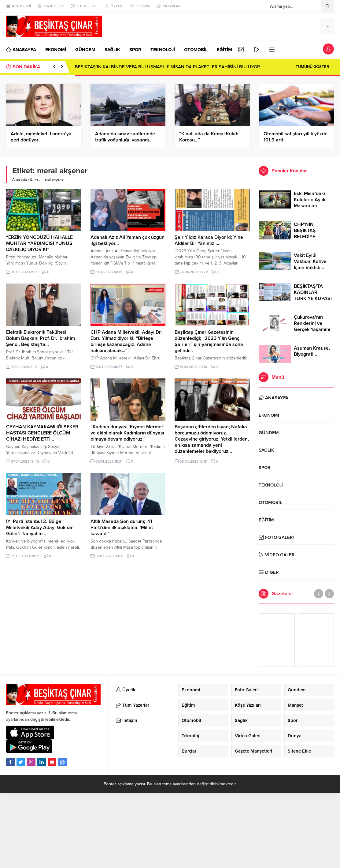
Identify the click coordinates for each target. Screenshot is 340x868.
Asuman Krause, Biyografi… (312, 351)
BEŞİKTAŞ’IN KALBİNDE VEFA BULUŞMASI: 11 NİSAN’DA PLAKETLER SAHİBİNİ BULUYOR (167, 67)
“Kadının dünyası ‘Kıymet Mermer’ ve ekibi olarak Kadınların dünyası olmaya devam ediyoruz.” (127, 433)
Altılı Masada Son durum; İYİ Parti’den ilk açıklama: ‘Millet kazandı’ (122, 528)
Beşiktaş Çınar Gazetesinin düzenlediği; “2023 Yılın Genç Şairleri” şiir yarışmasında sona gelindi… (209, 341)
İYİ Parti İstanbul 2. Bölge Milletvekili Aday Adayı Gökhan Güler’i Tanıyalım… (40, 528)
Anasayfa (20, 179)
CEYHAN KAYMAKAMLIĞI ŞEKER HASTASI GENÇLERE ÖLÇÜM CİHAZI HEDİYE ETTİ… (42, 433)
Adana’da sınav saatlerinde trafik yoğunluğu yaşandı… (125, 137)
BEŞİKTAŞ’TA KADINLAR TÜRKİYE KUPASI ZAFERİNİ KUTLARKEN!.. (313, 299)
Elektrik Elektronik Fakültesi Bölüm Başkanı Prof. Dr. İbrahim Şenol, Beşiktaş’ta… (41, 338)
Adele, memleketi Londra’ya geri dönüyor (41, 137)
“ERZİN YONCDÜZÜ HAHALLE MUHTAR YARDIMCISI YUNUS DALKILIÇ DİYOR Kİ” (39, 243)
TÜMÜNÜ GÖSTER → (315, 67)
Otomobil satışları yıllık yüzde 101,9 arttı (296, 137)
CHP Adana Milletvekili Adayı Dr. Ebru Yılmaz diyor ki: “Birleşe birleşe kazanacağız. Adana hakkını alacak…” (126, 341)
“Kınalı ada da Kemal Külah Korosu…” (209, 137)
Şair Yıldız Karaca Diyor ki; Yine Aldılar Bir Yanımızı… (209, 240)
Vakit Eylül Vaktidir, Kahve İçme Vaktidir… (310, 261)
